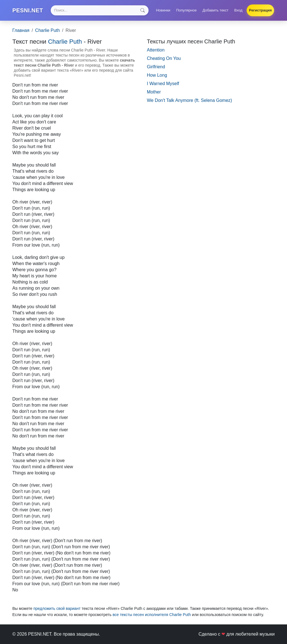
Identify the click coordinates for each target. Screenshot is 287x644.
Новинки (163, 10)
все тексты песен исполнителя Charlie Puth (152, 615)
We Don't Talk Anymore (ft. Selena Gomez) (189, 100)
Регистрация (260, 10)
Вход (238, 10)
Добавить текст (216, 10)
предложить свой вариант (57, 608)
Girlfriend (156, 67)
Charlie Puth (47, 30)
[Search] (100, 10)
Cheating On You (164, 58)
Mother (154, 92)
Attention (156, 50)
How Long (157, 75)
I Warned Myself (163, 84)
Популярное (186, 10)
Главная (21, 30)
